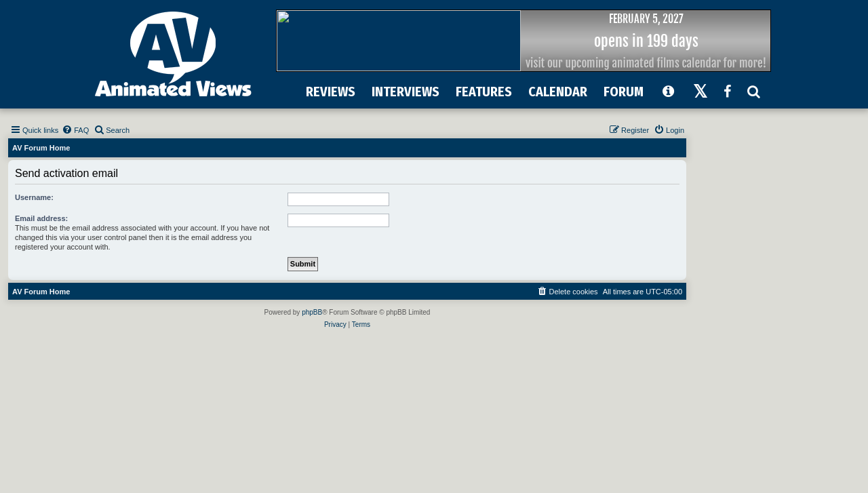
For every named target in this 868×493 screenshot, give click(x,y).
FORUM (624, 92)
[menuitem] (75, 130)
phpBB (312, 312)
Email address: (41, 218)
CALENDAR (558, 92)
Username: (34, 197)
